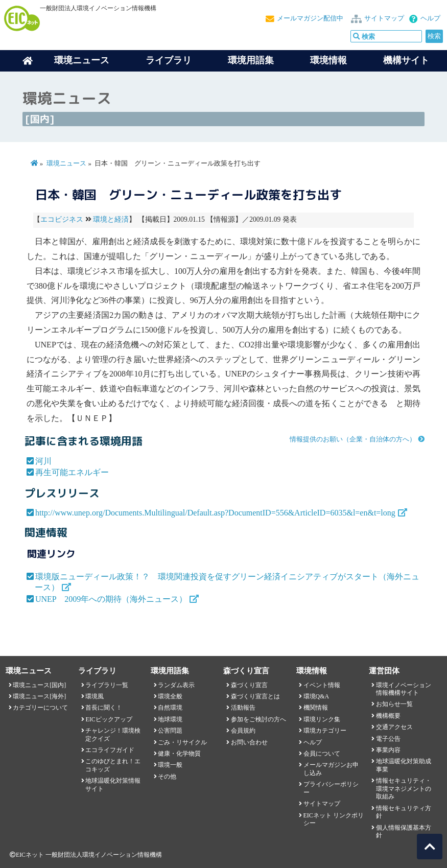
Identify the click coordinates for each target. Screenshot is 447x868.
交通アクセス (394, 727)
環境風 (95, 696)
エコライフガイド (110, 750)
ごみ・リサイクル (182, 742)
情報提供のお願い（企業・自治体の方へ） (353, 439)
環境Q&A (316, 696)
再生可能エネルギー (72, 472)
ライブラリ (169, 60)
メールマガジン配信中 (310, 18)
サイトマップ (384, 18)
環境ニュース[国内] (39, 685)
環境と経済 (111, 219)
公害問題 (170, 731)
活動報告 (243, 708)
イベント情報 (322, 685)
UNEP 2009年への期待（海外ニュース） (111, 599)
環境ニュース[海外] (39, 696)
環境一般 (170, 765)
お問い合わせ (249, 742)
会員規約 (243, 731)
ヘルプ (430, 18)
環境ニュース (66, 163)
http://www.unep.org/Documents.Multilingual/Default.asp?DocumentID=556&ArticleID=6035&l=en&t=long (215, 513)
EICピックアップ (109, 719)
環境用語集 (251, 60)
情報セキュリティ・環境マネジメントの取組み (404, 789)
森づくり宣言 (249, 685)
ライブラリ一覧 (107, 685)
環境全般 (170, 696)
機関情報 (316, 708)
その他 (167, 777)
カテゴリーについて (40, 708)
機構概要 (388, 716)
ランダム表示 (176, 685)
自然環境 (170, 708)
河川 (43, 461)
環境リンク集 (322, 719)
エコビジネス (62, 219)
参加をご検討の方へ (258, 719)
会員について (322, 754)
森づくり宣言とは (255, 696)
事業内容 (388, 750)
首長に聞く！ (104, 708)
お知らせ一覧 (394, 704)
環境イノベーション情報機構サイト (404, 689)
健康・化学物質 (179, 754)
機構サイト (406, 60)
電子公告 (388, 739)
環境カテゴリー (325, 731)
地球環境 (170, 719)
